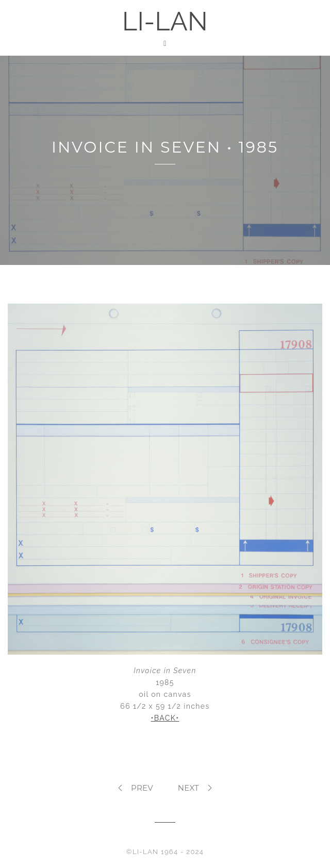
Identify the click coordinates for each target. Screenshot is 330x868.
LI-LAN (165, 21)
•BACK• (165, 718)
